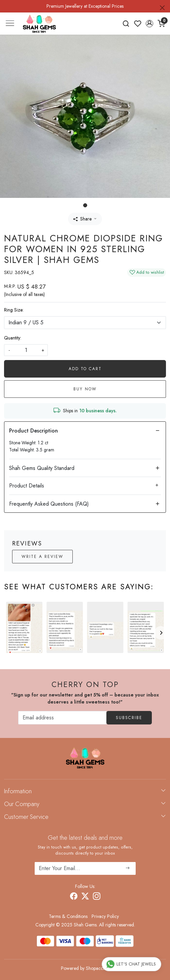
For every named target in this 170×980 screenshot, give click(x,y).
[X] (85, 897)
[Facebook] (74, 897)
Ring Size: (14, 310)
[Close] (162, 8)
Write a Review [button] (42, 557)
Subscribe (129, 718)
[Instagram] (97, 897)
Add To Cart (85, 369)
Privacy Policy (105, 916)
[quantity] (26, 350)
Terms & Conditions (68, 916)
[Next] (161, 633)
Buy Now (85, 389)
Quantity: (13, 338)
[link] (126, 24)
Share (82, 219)
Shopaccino (97, 968)
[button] (149, 24)
